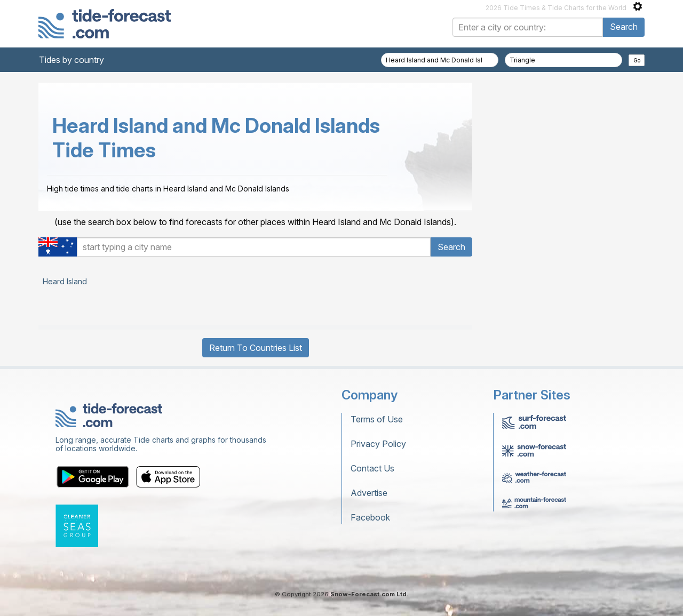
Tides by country (72, 60)
